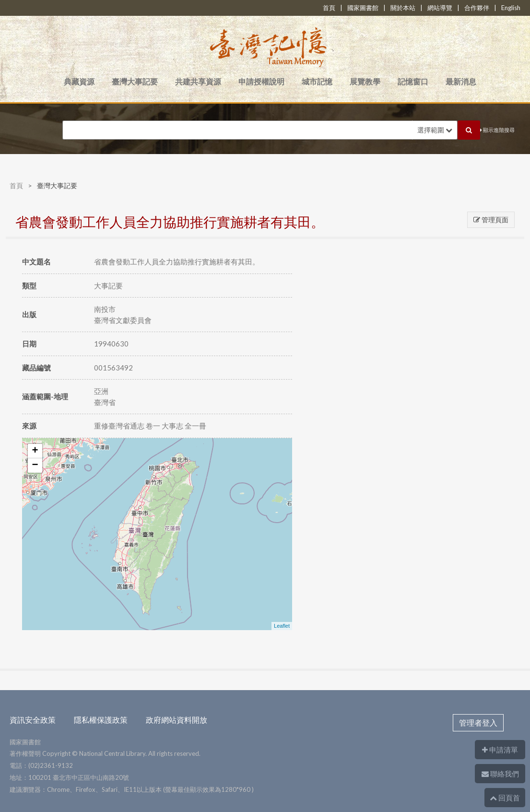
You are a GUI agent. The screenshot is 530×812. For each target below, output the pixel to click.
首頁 (329, 8)
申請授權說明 (261, 81)
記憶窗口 (413, 81)
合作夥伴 (477, 8)
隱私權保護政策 (101, 720)
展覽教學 (365, 81)
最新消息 (461, 81)
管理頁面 (491, 220)
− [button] (35, 466)
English (511, 8)
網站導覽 (440, 8)
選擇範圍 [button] (435, 130)
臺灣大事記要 (135, 81)
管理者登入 (478, 722)
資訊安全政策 (33, 720)
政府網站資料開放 (177, 720)
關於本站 (403, 8)
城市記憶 (317, 81)
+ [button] (35, 451)
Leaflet (282, 626)
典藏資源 (79, 81)
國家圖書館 (363, 8)
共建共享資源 (198, 81)
